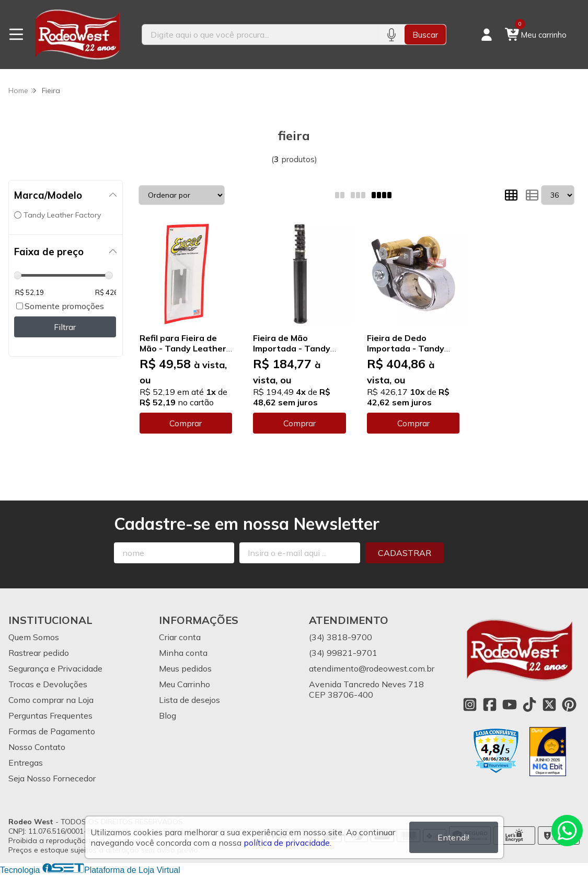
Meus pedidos (185, 668)
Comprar (186, 423)
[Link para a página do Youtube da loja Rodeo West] (510, 704)
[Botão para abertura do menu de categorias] (16, 35)
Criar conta (180, 637)
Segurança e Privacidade (55, 668)
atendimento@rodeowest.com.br (372, 668)
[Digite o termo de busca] (260, 35)
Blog (168, 715)
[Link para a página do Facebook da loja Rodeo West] (490, 704)
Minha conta (183, 653)
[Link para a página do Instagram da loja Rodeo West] (470, 704)
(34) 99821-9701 (343, 653)
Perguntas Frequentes (50, 715)
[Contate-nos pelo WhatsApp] (567, 831)
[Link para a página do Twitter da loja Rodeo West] (549, 704)
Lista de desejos (189, 700)
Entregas (26, 763)
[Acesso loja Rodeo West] (487, 35)
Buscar (425, 35)
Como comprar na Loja (51, 700)
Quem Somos (34, 637)
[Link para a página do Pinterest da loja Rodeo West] (569, 704)
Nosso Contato (37, 747)
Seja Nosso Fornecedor (52, 778)
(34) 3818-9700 (341, 637)
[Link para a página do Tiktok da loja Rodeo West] (529, 704)
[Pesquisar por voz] (391, 35)
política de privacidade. (287, 843)
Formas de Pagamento (52, 731)
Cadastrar (405, 553)
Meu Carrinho (185, 684)
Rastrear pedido (39, 653)
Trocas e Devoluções (48, 684)
